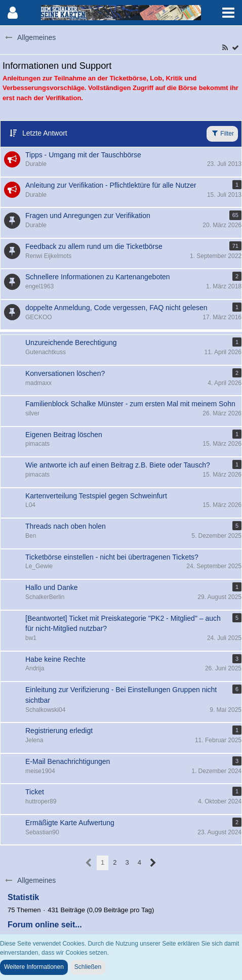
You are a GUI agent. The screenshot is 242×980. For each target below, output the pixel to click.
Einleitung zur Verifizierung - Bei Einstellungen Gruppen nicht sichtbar (121, 695)
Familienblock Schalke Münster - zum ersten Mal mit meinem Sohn (130, 404)
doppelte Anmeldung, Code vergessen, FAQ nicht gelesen (116, 308)
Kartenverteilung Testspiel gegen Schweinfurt (96, 496)
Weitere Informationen (34, 967)
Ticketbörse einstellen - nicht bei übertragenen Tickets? (112, 557)
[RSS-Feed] (225, 48)
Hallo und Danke (52, 587)
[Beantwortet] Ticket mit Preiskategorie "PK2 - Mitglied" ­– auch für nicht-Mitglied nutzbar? (123, 624)
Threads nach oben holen (66, 526)
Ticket (35, 792)
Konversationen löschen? (65, 373)
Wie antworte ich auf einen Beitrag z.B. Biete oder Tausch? (118, 465)
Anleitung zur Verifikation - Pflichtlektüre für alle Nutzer (111, 185)
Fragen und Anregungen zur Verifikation (88, 216)
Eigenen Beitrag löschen (64, 435)
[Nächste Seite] (153, 863)
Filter (222, 133)
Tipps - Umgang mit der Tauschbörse (83, 155)
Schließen (88, 967)
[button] (228, 13)
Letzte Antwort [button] (45, 133)
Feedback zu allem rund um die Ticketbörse (94, 246)
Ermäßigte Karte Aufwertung (70, 823)
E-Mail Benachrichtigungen (68, 761)
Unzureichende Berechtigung (71, 343)
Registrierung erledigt (59, 731)
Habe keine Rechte (55, 659)
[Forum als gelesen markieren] (235, 48)
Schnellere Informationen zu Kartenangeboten (98, 277)
